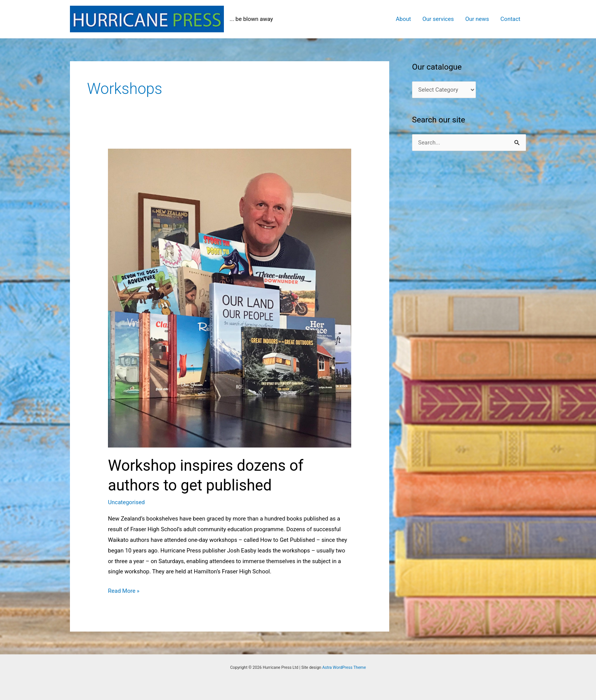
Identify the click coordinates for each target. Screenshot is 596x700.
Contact (510, 19)
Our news (477, 19)
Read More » (124, 591)
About (403, 19)
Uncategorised (126, 502)
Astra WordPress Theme (344, 667)
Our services (438, 19)
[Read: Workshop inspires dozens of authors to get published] (230, 298)
